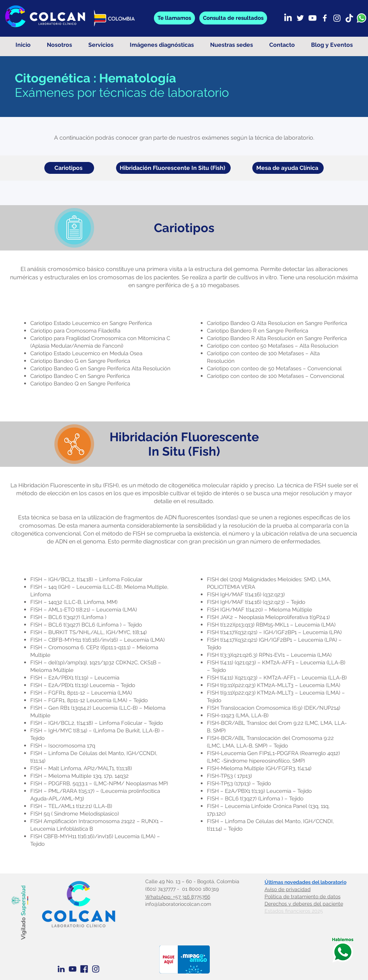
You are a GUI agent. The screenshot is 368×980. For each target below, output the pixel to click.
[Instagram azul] (96, 969)
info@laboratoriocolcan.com (178, 904)
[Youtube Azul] (73, 969)
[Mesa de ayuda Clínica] (288, 168)
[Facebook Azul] (84, 969)
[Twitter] (300, 18)
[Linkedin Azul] (61, 969)
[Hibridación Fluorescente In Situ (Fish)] (173, 168)
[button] (233, 18)
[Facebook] (325, 18)
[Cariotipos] (69, 168)
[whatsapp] (362, 18)
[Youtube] (312, 18)
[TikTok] (349, 18)
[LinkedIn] (288, 18)
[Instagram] (337, 18)
